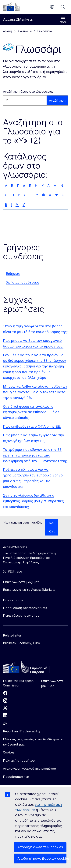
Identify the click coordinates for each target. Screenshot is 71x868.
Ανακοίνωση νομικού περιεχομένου (29, 768)
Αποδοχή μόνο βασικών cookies (42, 858)
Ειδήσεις (13, 274)
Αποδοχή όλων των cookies (40, 847)
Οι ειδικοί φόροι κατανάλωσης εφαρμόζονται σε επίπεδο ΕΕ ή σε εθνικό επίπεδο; (31, 412)
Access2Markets (15, 547)
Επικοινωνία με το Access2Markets (29, 590)
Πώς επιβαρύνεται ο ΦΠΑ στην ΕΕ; (32, 426)
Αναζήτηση (63, 7)
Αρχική (7, 31)
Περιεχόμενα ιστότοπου (21, 615)
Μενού (63, 20)
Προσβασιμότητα (16, 777)
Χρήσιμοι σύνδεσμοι (22, 282)
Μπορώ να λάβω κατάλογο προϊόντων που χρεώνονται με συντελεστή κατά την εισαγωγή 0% (35, 392)
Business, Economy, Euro (21, 643)
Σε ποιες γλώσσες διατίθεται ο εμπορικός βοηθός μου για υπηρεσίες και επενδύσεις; (33, 501)
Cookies (9, 752)
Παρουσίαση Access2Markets (25, 608)
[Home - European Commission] (30, 668)
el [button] (52, 7)
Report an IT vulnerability (22, 731)
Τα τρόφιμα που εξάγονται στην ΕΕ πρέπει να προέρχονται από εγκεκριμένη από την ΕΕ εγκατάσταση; (35, 455)
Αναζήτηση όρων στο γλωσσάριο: (28, 92)
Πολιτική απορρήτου (19, 761)
